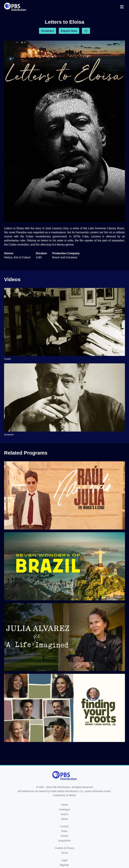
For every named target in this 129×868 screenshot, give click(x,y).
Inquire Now (69, 31)
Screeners (48, 31)
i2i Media (71, 795)
